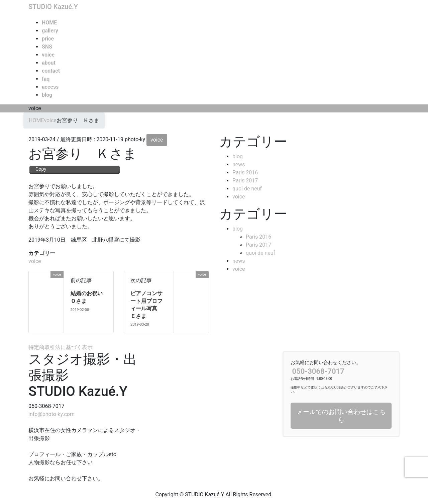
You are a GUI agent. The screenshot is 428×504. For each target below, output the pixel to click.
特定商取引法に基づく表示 (61, 347)
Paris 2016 (245, 173)
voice (157, 140)
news (239, 164)
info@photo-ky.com (51, 414)
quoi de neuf (247, 189)
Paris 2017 (245, 181)
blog (238, 156)
